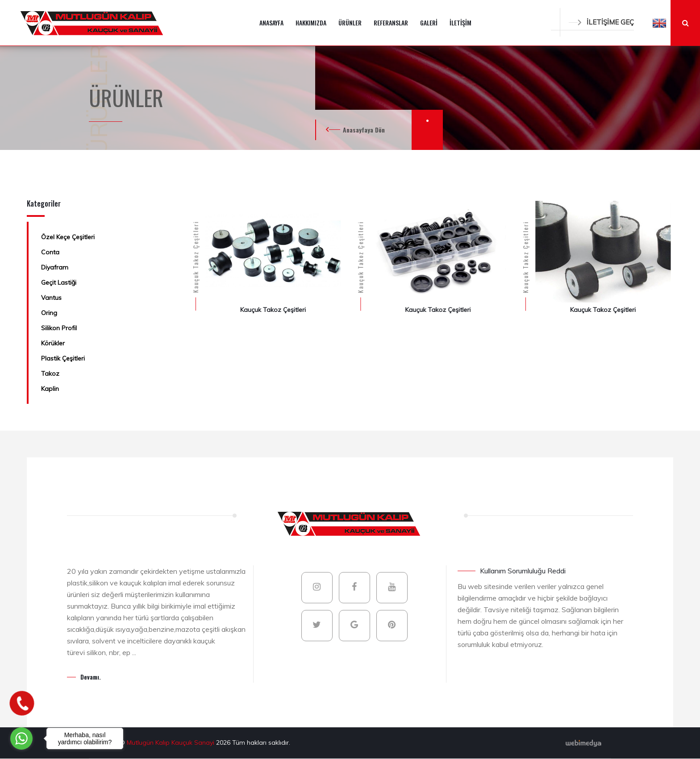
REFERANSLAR (391, 23)
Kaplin (50, 389)
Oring (49, 313)
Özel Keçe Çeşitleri (68, 237)
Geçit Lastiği (59, 282)
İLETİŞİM (460, 23)
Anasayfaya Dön (364, 130)
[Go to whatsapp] (21, 738)
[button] (659, 23)
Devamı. (91, 677)
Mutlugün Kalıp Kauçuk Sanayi (171, 742)
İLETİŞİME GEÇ (601, 22)
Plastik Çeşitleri (63, 358)
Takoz (50, 373)
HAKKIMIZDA (311, 23)
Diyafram (55, 267)
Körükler (53, 343)
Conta (50, 252)
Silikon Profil (59, 328)
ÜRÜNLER (350, 23)
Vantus (51, 298)
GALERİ (429, 23)
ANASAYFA (271, 23)
